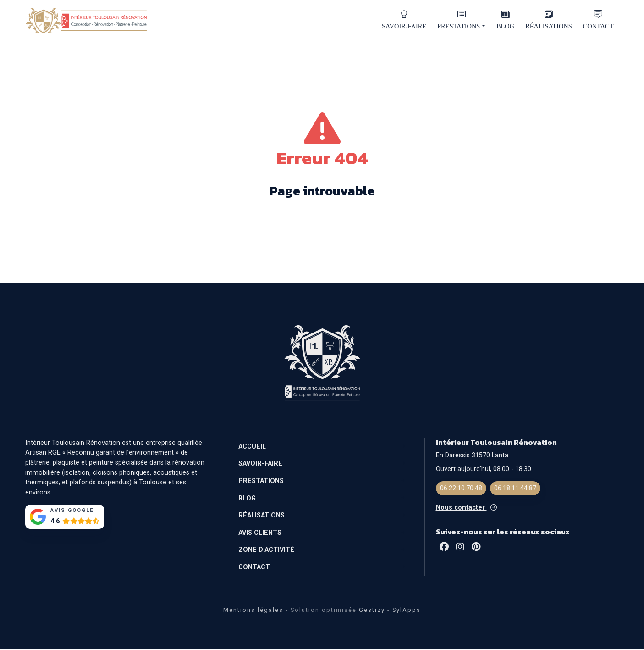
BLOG (505, 21)
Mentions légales (253, 611)
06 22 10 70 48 (461, 489)
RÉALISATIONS (549, 21)
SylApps (407, 611)
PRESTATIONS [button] (461, 21)
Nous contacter (466, 509)
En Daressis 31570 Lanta (472, 457)
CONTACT (598, 21)
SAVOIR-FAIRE (404, 21)
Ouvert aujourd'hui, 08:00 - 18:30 (484, 470)
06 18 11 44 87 (515, 489)
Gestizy (372, 611)
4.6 (55, 523)
